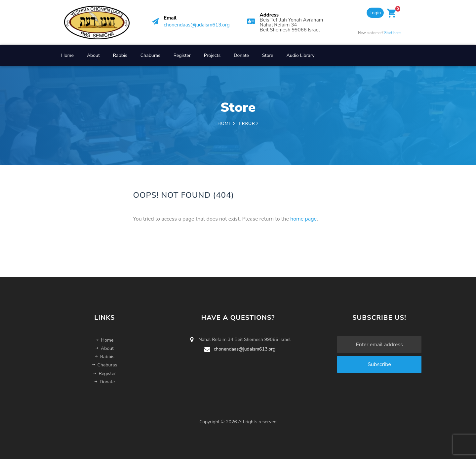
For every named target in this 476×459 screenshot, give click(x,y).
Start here (393, 33)
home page (303, 219)
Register (182, 55)
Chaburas (150, 55)
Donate (241, 55)
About (93, 55)
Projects (212, 55)
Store (268, 55)
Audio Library (301, 55)
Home (67, 55)
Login (375, 13)
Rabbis (120, 55)
